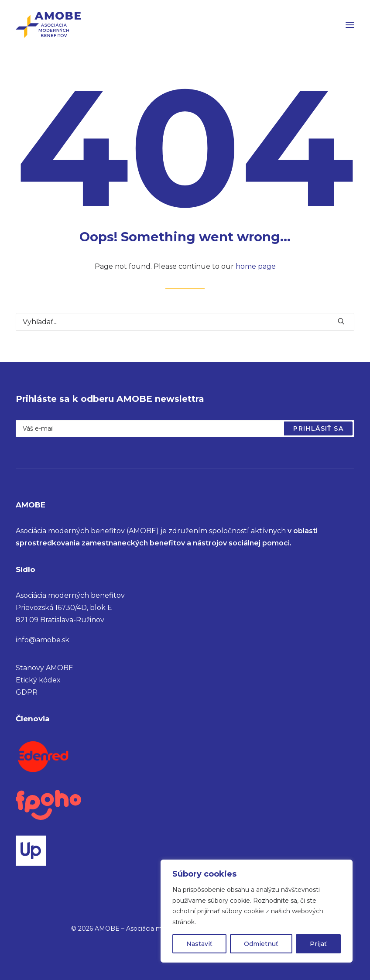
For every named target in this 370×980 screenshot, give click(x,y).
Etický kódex (38, 680)
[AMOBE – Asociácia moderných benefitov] (48, 25)
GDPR (27, 692)
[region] (257, 911)
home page (256, 266)
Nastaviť (199, 944)
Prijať (318, 944)
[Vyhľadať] (185, 322)
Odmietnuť (261, 944)
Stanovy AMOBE (45, 668)
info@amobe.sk (43, 640)
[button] (350, 25)
